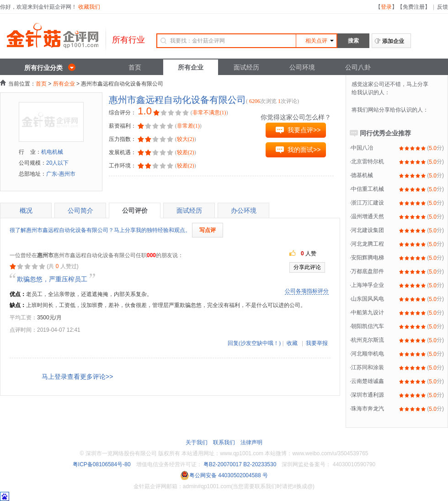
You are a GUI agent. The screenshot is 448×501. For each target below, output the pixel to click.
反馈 (443, 7)
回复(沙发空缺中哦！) (254, 343)
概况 (26, 210)
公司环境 (302, 67)
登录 (386, 7)
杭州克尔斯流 (368, 340)
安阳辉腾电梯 (368, 258)
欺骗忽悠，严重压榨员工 (52, 279)
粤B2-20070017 (222, 464)
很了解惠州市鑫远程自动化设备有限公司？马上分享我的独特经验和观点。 (100, 230)
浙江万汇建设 (368, 203)
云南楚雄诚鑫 (368, 381)
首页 (135, 67)
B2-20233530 (260, 464)
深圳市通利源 (368, 395)
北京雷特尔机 (368, 162)
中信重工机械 (368, 189)
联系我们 (224, 442)
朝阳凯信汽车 (368, 326)
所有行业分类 (43, 68)
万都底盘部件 (368, 271)
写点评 (208, 230)
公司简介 (80, 210)
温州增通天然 (368, 216)
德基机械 (362, 175)
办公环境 (244, 210)
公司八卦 (358, 67)
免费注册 (414, 7)
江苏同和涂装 (368, 367)
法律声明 (251, 442)
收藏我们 (89, 7)
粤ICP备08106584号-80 (102, 464)
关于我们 (197, 442)
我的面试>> (304, 150)
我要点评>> (304, 130)
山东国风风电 (368, 299)
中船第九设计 (368, 312)
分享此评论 (307, 267)
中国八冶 (362, 148)
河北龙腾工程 (368, 244)
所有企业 (191, 67)
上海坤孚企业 (368, 285)
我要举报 (317, 343)
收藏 (292, 343)
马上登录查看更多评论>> (77, 377)
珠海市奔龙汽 (368, 409)
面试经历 (246, 67)
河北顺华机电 (368, 354)
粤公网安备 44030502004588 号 (224, 475)
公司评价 (135, 210)
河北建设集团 (368, 230)
